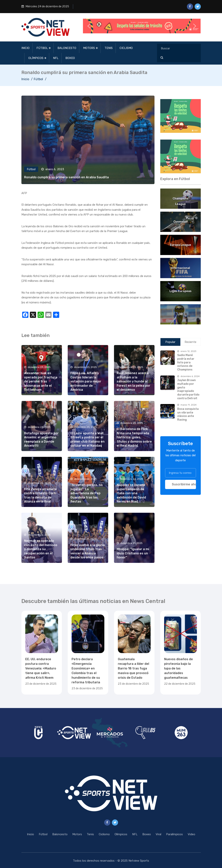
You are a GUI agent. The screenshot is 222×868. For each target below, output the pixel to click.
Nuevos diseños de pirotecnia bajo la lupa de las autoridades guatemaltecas (179, 668)
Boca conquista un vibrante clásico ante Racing (188, 414)
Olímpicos (36, 58)
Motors (89, 48)
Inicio (25, 48)
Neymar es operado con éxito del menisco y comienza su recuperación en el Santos (41, 549)
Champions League (181, 199)
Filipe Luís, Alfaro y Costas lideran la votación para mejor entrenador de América (86, 381)
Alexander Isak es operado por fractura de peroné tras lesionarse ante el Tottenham (41, 381)
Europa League (181, 245)
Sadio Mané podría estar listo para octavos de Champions (186, 362)
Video (191, 834)
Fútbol (42, 48)
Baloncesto (67, 48)
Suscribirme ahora (184, 484)
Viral (158, 834)
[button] (142, 26)
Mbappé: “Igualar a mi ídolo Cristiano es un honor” (133, 553)
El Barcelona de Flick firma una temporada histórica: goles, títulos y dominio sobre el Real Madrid (134, 437)
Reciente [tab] (190, 342)
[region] (181, 116)
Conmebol (180, 222)
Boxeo (70, 58)
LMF (181, 314)
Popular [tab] (170, 342)
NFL (56, 58)
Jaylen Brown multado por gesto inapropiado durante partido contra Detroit (188, 389)
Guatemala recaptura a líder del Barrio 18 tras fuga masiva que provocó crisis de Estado (133, 668)
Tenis (109, 48)
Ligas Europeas (181, 291)
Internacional (180, 268)
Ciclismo (126, 48)
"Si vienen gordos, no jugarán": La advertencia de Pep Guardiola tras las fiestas (87, 493)
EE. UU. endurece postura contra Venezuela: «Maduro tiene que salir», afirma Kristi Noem (41, 668)
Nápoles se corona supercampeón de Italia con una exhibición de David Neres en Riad (131, 493)
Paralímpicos (174, 834)
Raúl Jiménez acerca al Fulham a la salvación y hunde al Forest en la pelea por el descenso (133, 381)
